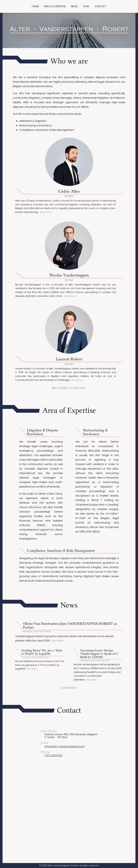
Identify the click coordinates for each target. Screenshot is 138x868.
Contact (100, 6)
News (74, 6)
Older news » (69, 722)
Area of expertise (55, 6)
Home (35, 6)
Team (86, 6)
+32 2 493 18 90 (53, 789)
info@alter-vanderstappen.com (65, 780)
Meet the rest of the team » (69, 403)
